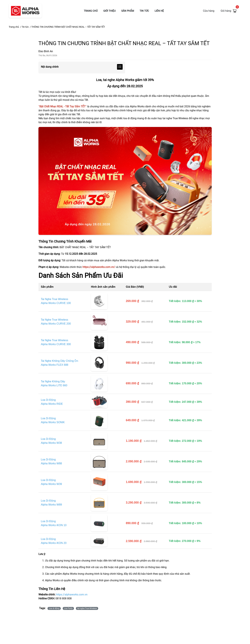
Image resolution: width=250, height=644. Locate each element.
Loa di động (54, 608)
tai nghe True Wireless (87, 608)
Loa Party (68, 608)
